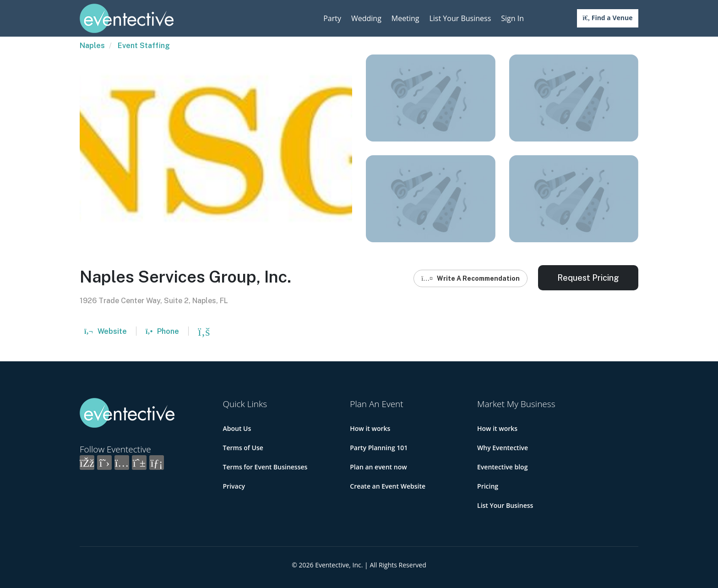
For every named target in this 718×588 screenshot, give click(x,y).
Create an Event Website (388, 486)
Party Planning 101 (379, 448)
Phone (162, 331)
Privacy (234, 486)
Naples (92, 46)
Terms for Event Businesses (265, 467)
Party (332, 18)
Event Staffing (144, 46)
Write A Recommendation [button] (471, 278)
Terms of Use (243, 448)
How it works (370, 428)
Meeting (405, 18)
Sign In (512, 18)
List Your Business (460, 18)
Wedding (366, 18)
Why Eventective (503, 448)
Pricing (488, 486)
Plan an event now (378, 467)
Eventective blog (502, 467)
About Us (237, 428)
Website (106, 331)
